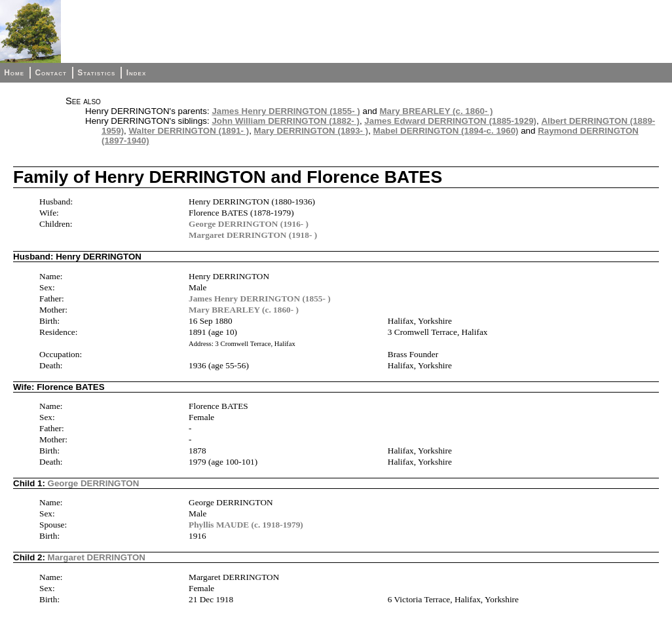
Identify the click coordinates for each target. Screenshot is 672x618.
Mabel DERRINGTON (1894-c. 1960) (446, 131)
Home (14, 73)
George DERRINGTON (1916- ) (249, 224)
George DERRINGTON (94, 483)
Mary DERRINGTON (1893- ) (311, 131)
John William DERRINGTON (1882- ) (286, 121)
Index (137, 73)
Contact (50, 73)
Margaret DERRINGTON (97, 557)
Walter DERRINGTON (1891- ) (189, 131)
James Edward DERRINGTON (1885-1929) (450, 121)
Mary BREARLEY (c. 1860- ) (436, 111)
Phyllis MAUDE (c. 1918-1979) (246, 525)
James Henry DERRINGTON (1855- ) (286, 111)
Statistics (96, 73)
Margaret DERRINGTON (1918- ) (253, 235)
